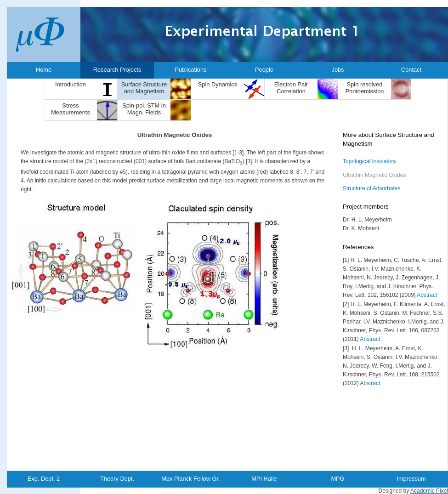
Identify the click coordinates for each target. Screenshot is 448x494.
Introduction (71, 84)
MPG (337, 479)
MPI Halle (264, 479)
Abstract (427, 295)
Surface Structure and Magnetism (144, 88)
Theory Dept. (117, 479)
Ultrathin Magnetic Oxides (374, 175)
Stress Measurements (71, 109)
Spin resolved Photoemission (365, 88)
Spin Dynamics (218, 84)
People (264, 70)
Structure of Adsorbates (371, 188)
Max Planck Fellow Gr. (190, 479)
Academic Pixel (429, 491)
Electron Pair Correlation (291, 88)
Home (44, 70)
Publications (190, 70)
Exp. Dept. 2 (44, 479)
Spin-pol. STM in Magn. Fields (144, 109)
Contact (411, 70)
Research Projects (117, 70)
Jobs (337, 70)
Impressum (411, 479)
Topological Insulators (369, 161)
